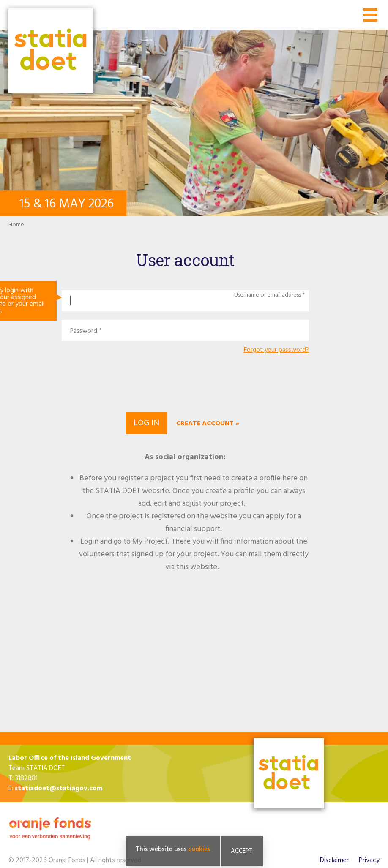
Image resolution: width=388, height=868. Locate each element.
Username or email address (268, 295)
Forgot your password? (276, 350)
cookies (199, 849)
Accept (242, 851)
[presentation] (185, 382)
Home (16, 225)
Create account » (208, 424)
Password (84, 331)
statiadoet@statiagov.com (59, 789)
